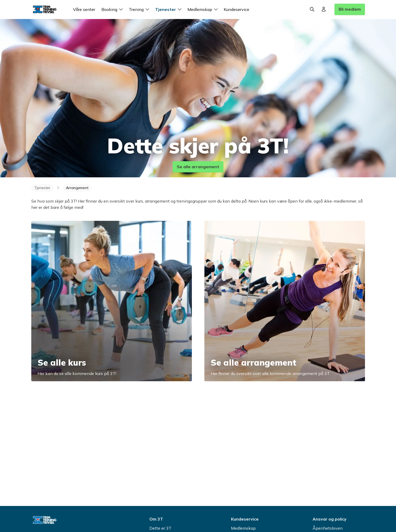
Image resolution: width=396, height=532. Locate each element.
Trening (140, 9)
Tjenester (169, 9)
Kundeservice (236, 9)
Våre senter (84, 9)
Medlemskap (203, 9)
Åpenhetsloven (328, 528)
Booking (113, 9)
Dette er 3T (160, 528)
